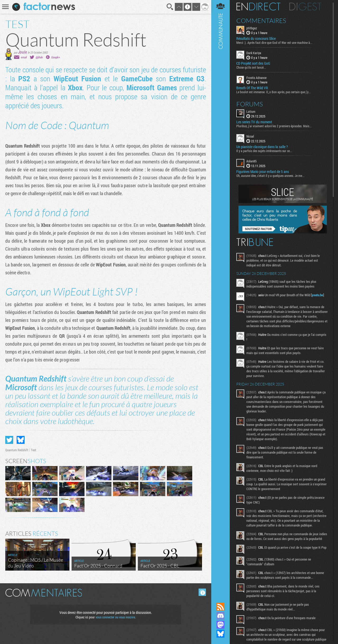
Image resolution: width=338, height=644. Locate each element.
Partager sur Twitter (9, 440)
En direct (258, 7)
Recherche (170, 7)
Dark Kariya (254, 53)
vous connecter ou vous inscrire (115, 617)
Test (34, 450)
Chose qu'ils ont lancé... (251, 67)
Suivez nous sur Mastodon (220, 625)
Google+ (56, 57)
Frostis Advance (256, 78)
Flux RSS (220, 607)
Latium (251, 111)
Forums (250, 104)
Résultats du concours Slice (256, 39)
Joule (22, 52)
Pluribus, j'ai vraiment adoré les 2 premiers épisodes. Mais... (274, 126)
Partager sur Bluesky (21, 440)
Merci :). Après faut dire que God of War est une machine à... (274, 43)
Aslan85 (252, 161)
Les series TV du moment (254, 122)
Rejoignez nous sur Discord (220, 616)
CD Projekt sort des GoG (253, 63)
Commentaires (261, 21)
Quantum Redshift (17, 450)
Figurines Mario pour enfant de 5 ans (263, 172)
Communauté (220, 296)
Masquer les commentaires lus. (202, 592)
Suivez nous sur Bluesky (220, 634)
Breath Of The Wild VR (252, 88)
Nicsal (250, 136)
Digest (305, 7)
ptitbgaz (252, 28)
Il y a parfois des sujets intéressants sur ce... (264, 151)
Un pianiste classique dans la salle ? (262, 147)
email (24, 57)
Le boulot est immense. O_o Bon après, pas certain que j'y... (274, 92)
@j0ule (39, 57)
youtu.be (318, 295)
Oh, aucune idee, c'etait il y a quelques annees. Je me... (270, 176)
